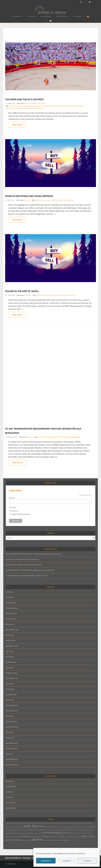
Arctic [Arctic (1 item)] (7, 827)
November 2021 (12, 678)
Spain (42, 108)
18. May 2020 (10, 200)
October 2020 (11, 695)
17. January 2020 (11, 437)
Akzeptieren (46, 861)
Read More (17, 125)
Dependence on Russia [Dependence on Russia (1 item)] (67, 827)
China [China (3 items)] (41, 826)
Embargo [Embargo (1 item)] (76, 827)
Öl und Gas (27, 200)
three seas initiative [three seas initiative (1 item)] (25, 840)
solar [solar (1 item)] (88, 837)
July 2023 (9, 651)
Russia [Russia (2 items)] (45, 836)
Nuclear (31, 16)
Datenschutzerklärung (13, 858)
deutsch (14, 511)
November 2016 (12, 765)
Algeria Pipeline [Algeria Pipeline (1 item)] (88, 823)
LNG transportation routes (31, 108)
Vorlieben (87, 861)
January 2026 (11, 614)
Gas (84, 106)
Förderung (30, 437)
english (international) (20, 514)
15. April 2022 (10, 103)
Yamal (64, 295)
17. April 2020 (10, 295)
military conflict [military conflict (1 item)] (39, 833)
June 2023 (10, 657)
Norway (54, 295)
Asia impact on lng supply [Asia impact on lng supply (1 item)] (16, 827)
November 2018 (12, 727)
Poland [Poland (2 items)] (26, 836)
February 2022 (12, 673)
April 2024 (10, 635)
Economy (77, 16)
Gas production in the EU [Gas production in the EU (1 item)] (60, 830)
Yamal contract (71, 295)
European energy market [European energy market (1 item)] (25, 830)
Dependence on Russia (75, 106)
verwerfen (67, 861)
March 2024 (11, 641)
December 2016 (12, 759)
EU (43, 200)
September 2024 (12, 630)
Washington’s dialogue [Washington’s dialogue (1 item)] (61, 840)
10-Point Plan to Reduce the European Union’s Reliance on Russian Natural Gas (33, 106)
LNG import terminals (16, 108)
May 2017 (9, 754)
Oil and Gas (17, 16)
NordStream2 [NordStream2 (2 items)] (65, 833)
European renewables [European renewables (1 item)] (38, 830)
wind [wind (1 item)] (68, 840)
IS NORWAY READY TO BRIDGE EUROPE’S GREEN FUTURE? (27, 576)
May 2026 (9, 592)
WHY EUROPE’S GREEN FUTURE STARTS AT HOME (24, 565)
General (9, 792)
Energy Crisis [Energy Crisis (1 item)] (82, 827)
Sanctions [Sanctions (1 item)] (62, 837)
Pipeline (43, 437)
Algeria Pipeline (62, 106)
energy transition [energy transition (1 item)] (91, 827)
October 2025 (11, 619)
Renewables (46, 16)
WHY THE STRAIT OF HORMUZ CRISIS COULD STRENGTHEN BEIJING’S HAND (33, 554)
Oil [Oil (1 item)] (22, 837)
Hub (7, 108)
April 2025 (10, 624)
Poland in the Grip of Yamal (22, 291)
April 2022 (10, 668)
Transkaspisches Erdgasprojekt (71, 437)
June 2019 (10, 716)
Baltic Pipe (38, 200)
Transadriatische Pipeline (54, 437)
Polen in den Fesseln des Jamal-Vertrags (29, 196)
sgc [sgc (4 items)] (84, 836)
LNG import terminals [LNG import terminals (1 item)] (76, 830)
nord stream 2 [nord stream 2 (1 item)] (75, 833)
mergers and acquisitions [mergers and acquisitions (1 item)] (27, 833)
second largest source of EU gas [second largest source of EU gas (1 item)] (73, 837)
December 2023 (12, 646)
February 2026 (12, 608)
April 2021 (10, 689)
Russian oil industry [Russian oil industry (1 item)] (54, 837)
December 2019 (12, 705)
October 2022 (11, 662)
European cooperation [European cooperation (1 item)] (12, 830)
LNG (62, 200)
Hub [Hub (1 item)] (69, 830)
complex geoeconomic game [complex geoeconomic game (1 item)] (52, 827)
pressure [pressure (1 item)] (40, 837)
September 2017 (12, 749)
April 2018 (10, 738)
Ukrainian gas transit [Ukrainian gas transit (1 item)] (48, 840)
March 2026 (11, 603)
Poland (59, 295)
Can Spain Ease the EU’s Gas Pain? (24, 99)
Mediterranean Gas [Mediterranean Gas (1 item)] (15, 833)
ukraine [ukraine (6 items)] (37, 839)
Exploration (62, 16)
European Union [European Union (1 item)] (49, 830)
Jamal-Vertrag (56, 200)
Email (12, 498)
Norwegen (67, 200)
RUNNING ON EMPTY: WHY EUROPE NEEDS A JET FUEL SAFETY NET (30, 570)
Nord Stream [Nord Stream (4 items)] (51, 833)
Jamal (49, 200)
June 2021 (10, 684)
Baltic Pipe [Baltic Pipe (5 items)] (31, 826)
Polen (73, 200)
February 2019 (12, 722)
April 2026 (10, 597)
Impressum (27, 858)
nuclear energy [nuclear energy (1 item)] (16, 837)
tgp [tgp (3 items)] (18, 840)
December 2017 (12, 743)
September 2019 (12, 711)
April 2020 (10, 700)
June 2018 (10, 732)
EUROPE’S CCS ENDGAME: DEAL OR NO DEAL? (23, 559)
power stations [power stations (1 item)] (33, 837)
